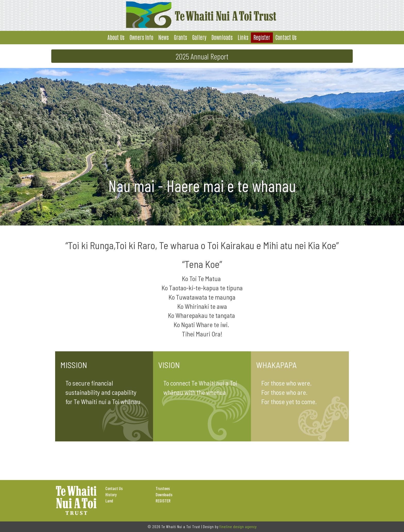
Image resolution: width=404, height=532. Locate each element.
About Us (116, 37)
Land (109, 501)
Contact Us (286, 37)
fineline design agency (238, 527)
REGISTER (163, 501)
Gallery (199, 37)
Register (262, 37)
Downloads (222, 37)
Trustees (163, 488)
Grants (180, 37)
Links (243, 37)
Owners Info (141, 37)
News (164, 37)
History (111, 494)
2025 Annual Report (202, 56)
